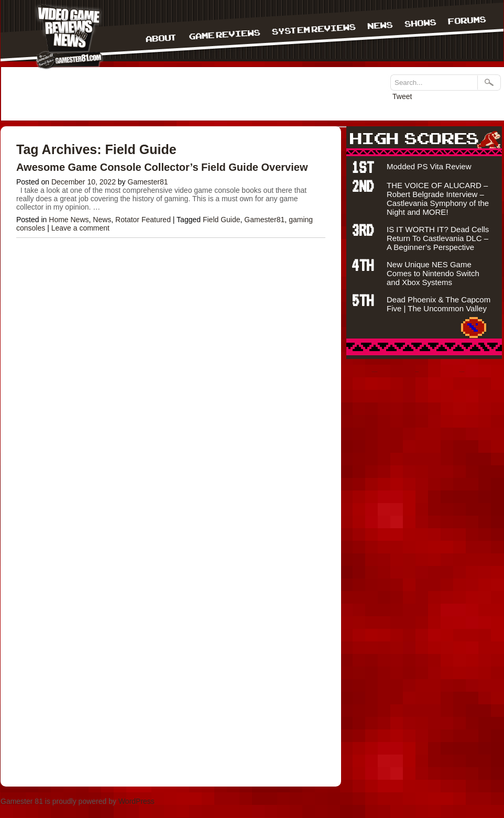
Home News (69, 220)
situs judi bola (417, 372)
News (102, 220)
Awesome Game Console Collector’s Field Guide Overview (162, 167)
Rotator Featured (143, 220)
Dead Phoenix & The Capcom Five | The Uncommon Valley (439, 304)
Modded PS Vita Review (429, 166)
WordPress (136, 801)
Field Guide (222, 220)
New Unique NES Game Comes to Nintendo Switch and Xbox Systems (433, 273)
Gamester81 (148, 182)
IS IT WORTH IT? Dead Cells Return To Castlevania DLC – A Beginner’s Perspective (438, 238)
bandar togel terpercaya (375, 372)
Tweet (402, 96)
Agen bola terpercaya (462, 372)
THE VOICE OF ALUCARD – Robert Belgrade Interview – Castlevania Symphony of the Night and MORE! (438, 199)
